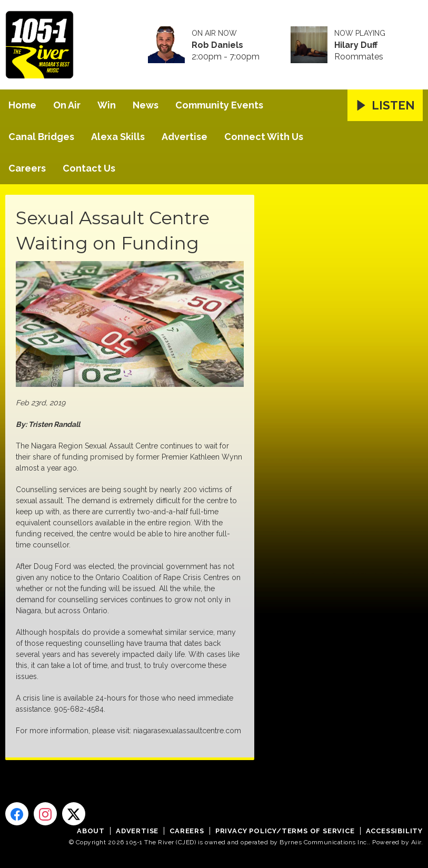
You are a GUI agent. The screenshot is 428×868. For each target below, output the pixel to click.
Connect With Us (264, 137)
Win (107, 105)
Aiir (416, 842)
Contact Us (89, 168)
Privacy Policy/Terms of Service (285, 831)
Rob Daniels (217, 45)
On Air (67, 105)
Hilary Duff (356, 45)
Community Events (219, 105)
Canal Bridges (41, 137)
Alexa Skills (118, 137)
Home (22, 105)
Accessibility (394, 831)
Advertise (185, 137)
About (91, 831)
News (146, 105)
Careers (27, 168)
